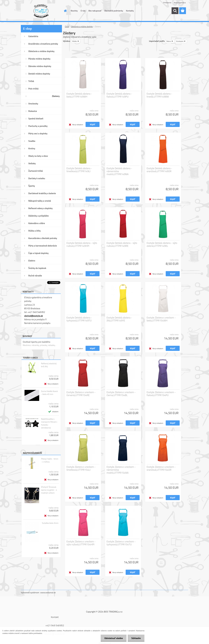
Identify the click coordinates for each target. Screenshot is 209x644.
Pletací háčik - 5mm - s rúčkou (50, 460)
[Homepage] (65, 11)
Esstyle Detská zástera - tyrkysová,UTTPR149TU (79, 319)
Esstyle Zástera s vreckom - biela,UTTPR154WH (161, 319)
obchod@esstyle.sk (34, 316)
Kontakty (130, 11)
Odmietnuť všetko (114, 638)
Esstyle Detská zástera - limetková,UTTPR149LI (79, 170)
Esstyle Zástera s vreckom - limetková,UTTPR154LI (81, 468)
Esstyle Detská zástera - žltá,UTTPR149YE (119, 319)
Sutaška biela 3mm (50, 523)
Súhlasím (136, 638)
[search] (175, 11)
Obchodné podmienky (114, 11)
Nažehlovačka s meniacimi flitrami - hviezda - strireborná (50, 423)
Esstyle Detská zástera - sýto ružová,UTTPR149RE (122, 244)
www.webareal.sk (48, 592)
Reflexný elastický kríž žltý (49, 365)
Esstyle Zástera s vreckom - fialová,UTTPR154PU (161, 394)
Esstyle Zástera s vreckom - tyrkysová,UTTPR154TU (121, 543)
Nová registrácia (180, 3)
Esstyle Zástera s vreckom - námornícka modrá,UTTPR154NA (121, 470)
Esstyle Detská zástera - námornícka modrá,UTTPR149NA (119, 171)
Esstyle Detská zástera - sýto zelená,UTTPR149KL (162, 244)
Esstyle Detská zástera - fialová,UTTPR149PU (119, 95)
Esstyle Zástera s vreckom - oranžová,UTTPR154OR (161, 468)
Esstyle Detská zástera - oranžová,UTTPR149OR (159, 170)
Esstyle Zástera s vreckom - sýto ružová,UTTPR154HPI (81, 543)
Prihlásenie (167, 3)
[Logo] (41, 11)
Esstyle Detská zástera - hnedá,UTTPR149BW (159, 95)
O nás (83, 11)
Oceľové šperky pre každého (36, 342)
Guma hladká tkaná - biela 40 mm (49, 393)
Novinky (74, 11)
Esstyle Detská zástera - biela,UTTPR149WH (79, 95)
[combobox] (170, 41)
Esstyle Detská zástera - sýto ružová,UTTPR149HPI (82, 244)
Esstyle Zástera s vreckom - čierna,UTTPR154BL (121, 394)
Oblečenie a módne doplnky (82, 27)
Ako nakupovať (95, 11)
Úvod (67, 27)
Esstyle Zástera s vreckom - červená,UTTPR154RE (81, 394)
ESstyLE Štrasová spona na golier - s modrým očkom (49, 490)
